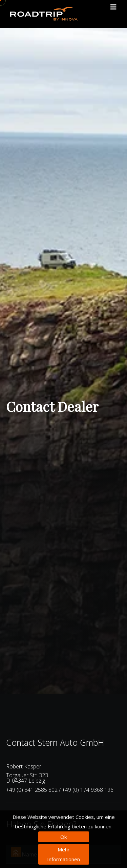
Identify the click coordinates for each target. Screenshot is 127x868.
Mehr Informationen (63, 854)
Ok (63, 837)
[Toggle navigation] (113, 7)
